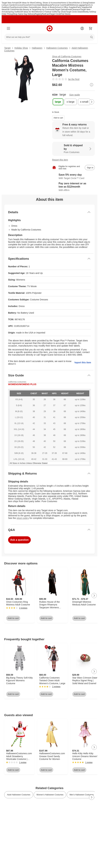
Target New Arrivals (10, 3)
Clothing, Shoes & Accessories (48, 3)
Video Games (29, 7)
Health (67, 5)
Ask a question (19, 540)
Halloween (37, 48)
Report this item (60, 160)
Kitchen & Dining (81, 3)
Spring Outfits (14, 12)
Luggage (81, 5)
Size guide (75, 95)
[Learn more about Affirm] (74, 187)
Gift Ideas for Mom (26, 3)
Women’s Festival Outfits (47, 12)
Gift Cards (11, 10)
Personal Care (58, 5)
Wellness (74, 5)
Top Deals (62, 12)
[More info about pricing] (92, 85)
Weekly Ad (87, 12)
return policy (23, 518)
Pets (17, 10)
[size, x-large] (71, 102)
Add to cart (58, 118)
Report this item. (83, 363)
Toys (12, 7)
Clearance (76, 10)
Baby (43, 5)
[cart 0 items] (91, 28)
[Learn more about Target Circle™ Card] (74, 177)
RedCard (46, 14)
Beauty (49, 5)
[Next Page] (92, 102)
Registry (38, 14)
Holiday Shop (21, 48)
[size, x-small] (84, 102)
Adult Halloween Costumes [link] (19, 795)
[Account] (82, 28)
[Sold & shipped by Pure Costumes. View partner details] (74, 149)
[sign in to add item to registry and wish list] (90, 168)
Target (7, 48)
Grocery (19, 5)
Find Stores (66, 14)
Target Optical (61, 10)
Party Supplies (83, 7)
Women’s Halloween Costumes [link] (50, 795)
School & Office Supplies (66, 7)
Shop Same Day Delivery (24, 14)
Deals (69, 10)
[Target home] (50, 28)
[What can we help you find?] (49, 37)
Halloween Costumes (57, 48)
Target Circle (55, 14)
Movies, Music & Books (45, 7)
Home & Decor (67, 3)
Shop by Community (46, 10)
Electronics (18, 7)
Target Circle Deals (74, 12)
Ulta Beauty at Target (28, 10)
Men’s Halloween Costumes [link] (82, 795)
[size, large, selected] (58, 102)
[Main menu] (8, 28)
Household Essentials (32, 5)
